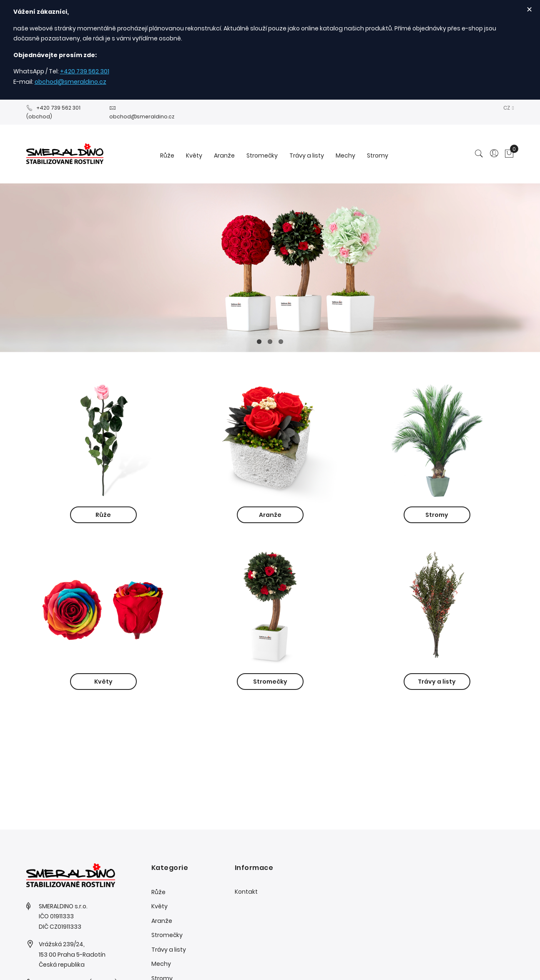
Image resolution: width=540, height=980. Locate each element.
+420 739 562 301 (85, 71)
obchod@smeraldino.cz (70, 82)
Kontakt (246, 892)
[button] (509, 108)
